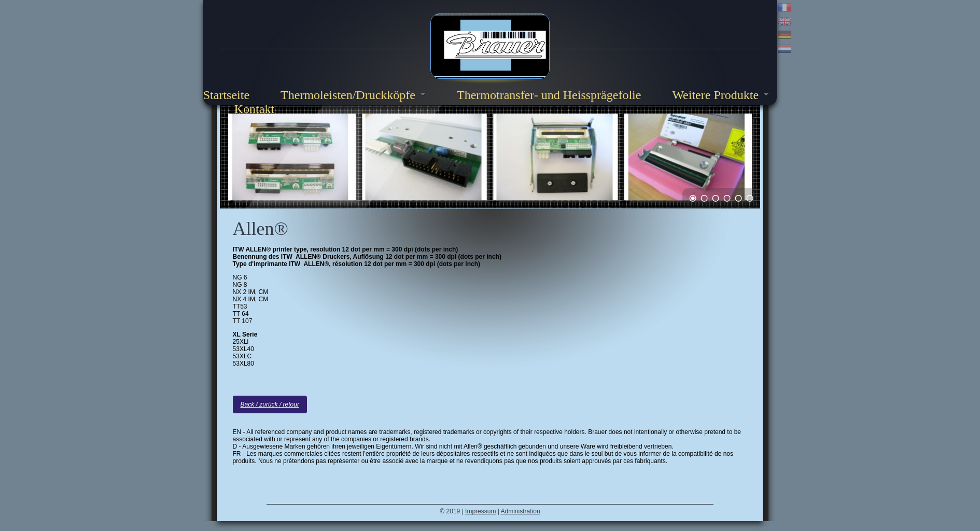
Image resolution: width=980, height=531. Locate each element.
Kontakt (254, 109)
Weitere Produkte (715, 95)
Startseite (226, 95)
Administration (521, 512)
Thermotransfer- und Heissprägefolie (549, 95)
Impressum (480, 512)
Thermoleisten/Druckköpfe (348, 95)
